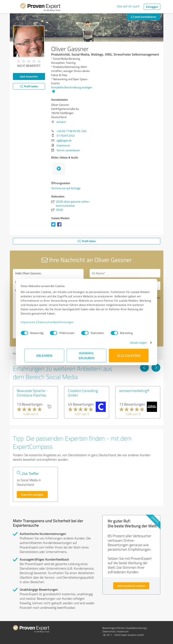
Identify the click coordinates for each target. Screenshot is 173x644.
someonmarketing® (134, 391)
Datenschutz (109, 631)
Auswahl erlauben (86, 355)
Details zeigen (135, 343)
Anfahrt (61, 122)
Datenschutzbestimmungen (59, 322)
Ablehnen (44, 355)
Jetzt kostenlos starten (131, 586)
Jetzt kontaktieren (144, 17)
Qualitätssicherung (136, 628)
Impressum (32, 322)
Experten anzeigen (32, 494)
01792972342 (66, 135)
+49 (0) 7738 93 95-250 (71, 131)
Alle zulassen (129, 355)
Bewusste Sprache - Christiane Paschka (32, 393)
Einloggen (152, 7)
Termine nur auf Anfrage (66, 188)
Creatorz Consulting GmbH (83, 393)
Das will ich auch (128, 6)
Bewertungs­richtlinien (114, 628)
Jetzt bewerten (29, 76)
